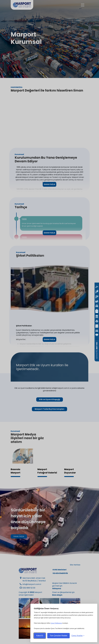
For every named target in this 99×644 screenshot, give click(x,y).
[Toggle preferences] (78, 636)
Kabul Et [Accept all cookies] (40, 636)
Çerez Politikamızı (56, 623)
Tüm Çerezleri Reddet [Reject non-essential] (58, 636)
